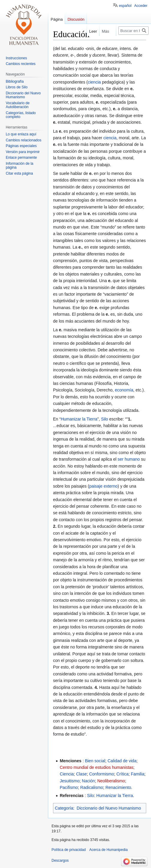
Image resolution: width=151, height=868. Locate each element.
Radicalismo (92, 787)
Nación (88, 781)
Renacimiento (118, 787)
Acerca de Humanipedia (108, 850)
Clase (81, 774)
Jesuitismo (70, 781)
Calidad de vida (122, 761)
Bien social (95, 761)
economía (124, 390)
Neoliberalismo (111, 781)
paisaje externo (104, 486)
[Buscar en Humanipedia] (133, 31)
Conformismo (101, 774)
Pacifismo (69, 787)
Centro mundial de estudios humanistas (96, 767)
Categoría (64, 808)
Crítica (122, 774)
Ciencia (67, 774)
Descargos (60, 861)
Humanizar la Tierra (79, 419)
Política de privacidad (69, 850)
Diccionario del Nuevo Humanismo (109, 808)
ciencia (94, 82)
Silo (104, 419)
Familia (138, 774)
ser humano (129, 459)
